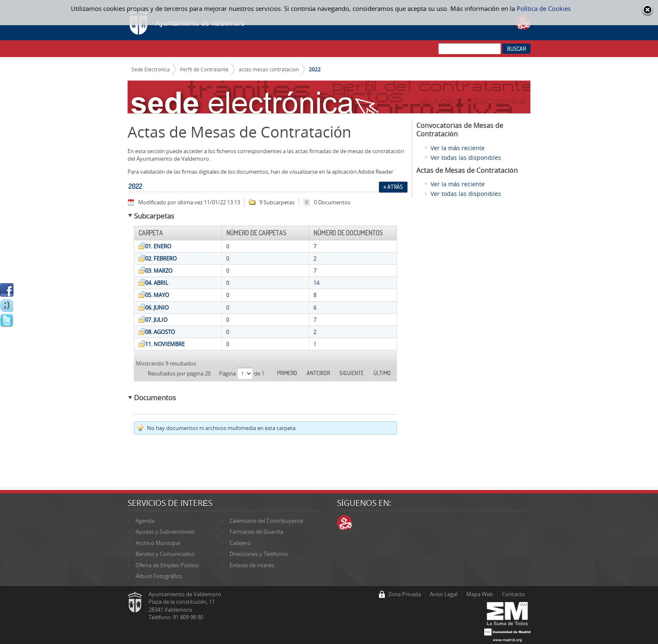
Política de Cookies (544, 8)
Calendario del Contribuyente (266, 521)
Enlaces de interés (252, 565)
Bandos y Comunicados (165, 554)
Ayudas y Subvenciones (165, 532)
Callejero (240, 543)
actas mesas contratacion (269, 69)
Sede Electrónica (151, 69)
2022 (315, 69)
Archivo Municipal (158, 543)
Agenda (145, 521)
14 (316, 283)
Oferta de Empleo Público (167, 565)
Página (228, 373)
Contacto (513, 594)
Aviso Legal (444, 594)
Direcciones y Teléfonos (259, 554)
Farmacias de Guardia (256, 532)
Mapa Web (480, 594)
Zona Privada (405, 594)
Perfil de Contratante (204, 69)
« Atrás (393, 187)
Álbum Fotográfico (159, 576)
